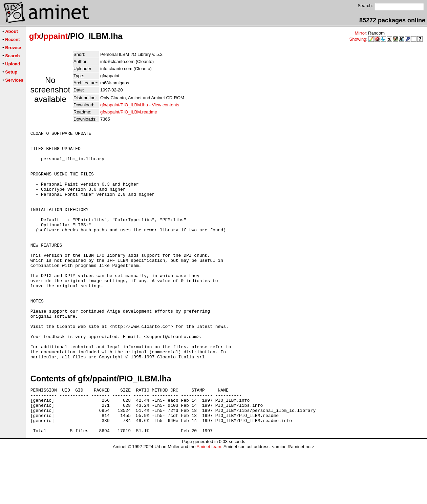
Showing (358, 39)
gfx (35, 36)
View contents (166, 105)
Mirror (360, 33)
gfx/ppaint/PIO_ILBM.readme (129, 112)
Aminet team (209, 501)
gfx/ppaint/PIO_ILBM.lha (124, 105)
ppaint (56, 36)
